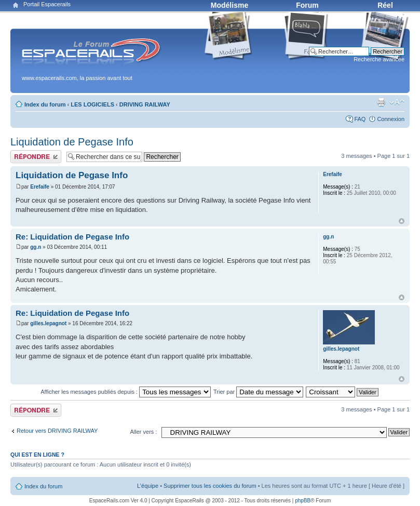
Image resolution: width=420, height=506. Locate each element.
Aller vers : (143, 432)
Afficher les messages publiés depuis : (126, 392)
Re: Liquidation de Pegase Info (72, 237)
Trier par (258, 392)
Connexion (391, 119)
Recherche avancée (379, 59)
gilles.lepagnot (48, 323)
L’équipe (148, 486)
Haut (402, 221)
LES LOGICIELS (92, 104)
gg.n (36, 247)
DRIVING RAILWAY (145, 104)
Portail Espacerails (47, 4)
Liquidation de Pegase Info (72, 142)
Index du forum (45, 104)
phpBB (303, 501)
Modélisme (229, 5)
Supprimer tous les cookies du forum (210, 486)
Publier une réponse (36, 157)
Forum (307, 5)
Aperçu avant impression (381, 102)
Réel (385, 5)
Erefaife (40, 187)
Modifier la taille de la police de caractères (397, 102)
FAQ (360, 119)
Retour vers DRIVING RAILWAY (57, 431)
